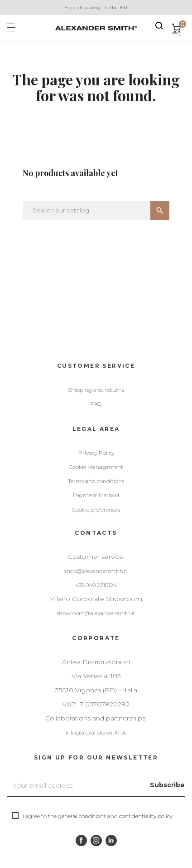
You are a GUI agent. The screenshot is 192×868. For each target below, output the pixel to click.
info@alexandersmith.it (96, 732)
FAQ (96, 404)
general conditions (82, 816)
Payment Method (96, 495)
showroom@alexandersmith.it (96, 613)
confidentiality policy (146, 816)
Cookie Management (96, 467)
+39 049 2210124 (96, 585)
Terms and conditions (96, 481)
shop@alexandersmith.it (96, 571)
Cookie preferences (96, 510)
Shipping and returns (96, 390)
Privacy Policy (96, 453)
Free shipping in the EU (96, 7)
